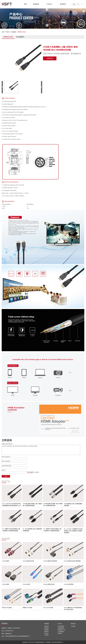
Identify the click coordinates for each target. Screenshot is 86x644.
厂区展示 (46, 635)
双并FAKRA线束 (7, 608)
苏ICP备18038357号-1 (57, 642)
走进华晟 (46, 626)
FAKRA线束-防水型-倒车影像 (72, 561)
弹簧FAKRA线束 (27, 608)
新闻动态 (73, 624)
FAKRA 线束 (26, 584)
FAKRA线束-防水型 (28, 561)
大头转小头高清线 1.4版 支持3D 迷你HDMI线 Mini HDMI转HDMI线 (41, 450)
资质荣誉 (46, 632)
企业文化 (46, 633)
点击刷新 (37, 472)
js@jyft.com (8, 633)
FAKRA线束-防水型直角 (50, 561)
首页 (3, 32)
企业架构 (46, 630)
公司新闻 (73, 626)
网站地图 (48, 642)
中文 (76, 4)
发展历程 (46, 628)
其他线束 (14, 32)
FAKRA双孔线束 (69, 584)
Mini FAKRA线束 (48, 608)
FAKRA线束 (6, 561)
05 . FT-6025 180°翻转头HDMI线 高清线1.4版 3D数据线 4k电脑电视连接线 (73, 531)
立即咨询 (50, 58)
